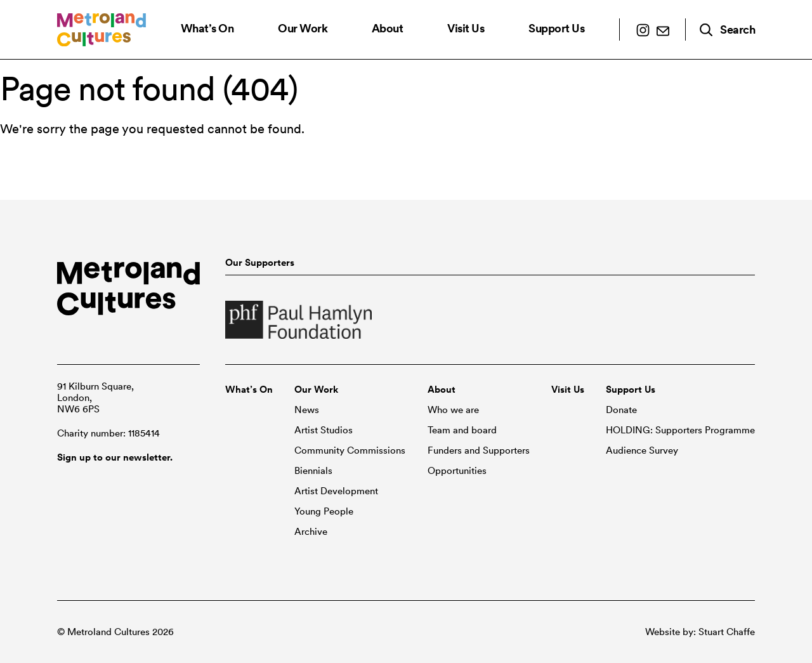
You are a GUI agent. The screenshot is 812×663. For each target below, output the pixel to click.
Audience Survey (642, 450)
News (307, 410)
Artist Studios (324, 430)
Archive (311, 532)
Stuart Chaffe (727, 632)
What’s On (207, 28)
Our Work (303, 28)
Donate (621, 410)
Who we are (453, 410)
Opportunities (457, 471)
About (388, 28)
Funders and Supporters (479, 450)
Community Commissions (350, 450)
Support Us (556, 28)
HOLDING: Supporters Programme (680, 430)
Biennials (313, 471)
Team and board (462, 430)
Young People (324, 511)
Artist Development (336, 491)
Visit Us (466, 28)
